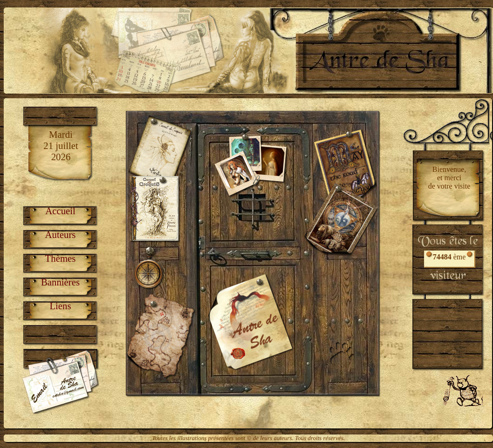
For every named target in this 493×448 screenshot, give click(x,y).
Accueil (60, 211)
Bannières (60, 282)
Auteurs (61, 234)
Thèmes (61, 258)
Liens (60, 306)
